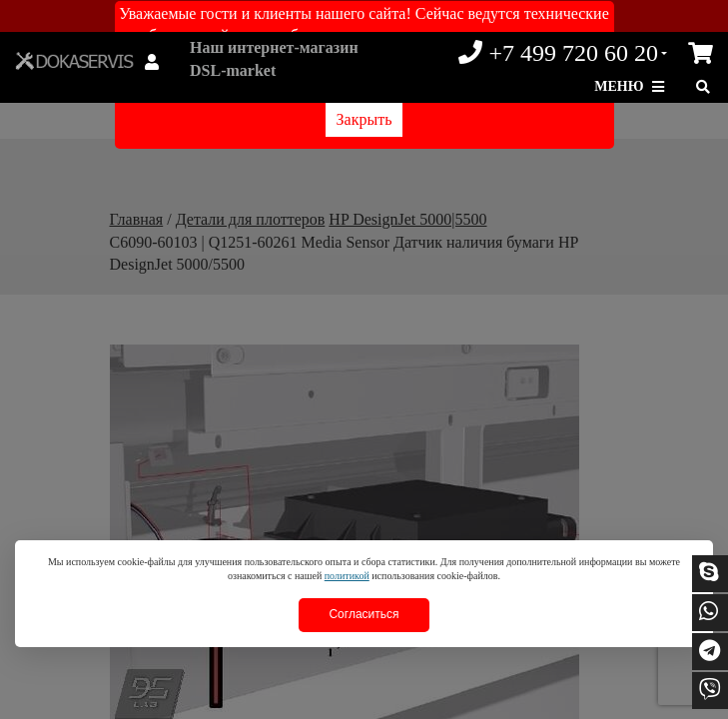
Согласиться (364, 614)
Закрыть (364, 119)
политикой (347, 576)
